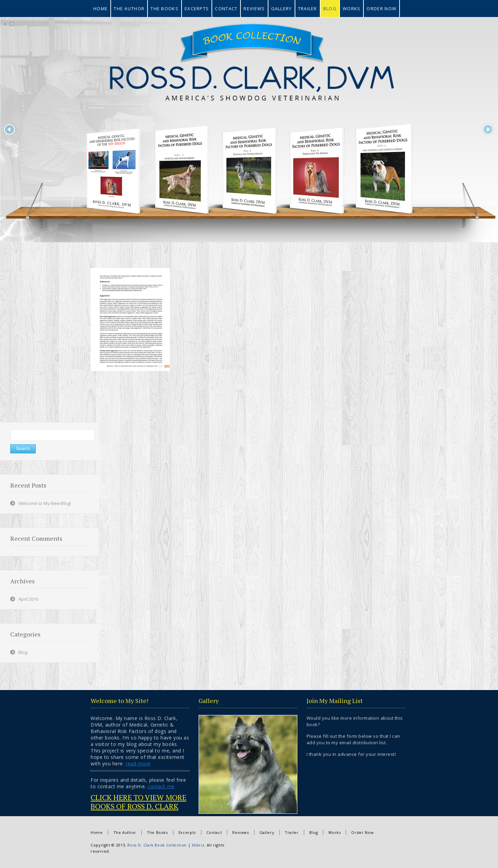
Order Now (362, 832)
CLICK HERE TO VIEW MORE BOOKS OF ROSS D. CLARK (138, 802)
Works (334, 832)
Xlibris (198, 845)
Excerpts (187, 832)
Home (97, 832)
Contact (214, 832)
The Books (157, 832)
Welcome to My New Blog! (45, 503)
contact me (161, 786)
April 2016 (28, 599)
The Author (125, 832)
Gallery (267, 832)
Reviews (240, 832)
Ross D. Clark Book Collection (157, 845)
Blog (23, 652)
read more (138, 764)
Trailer (292, 832)
